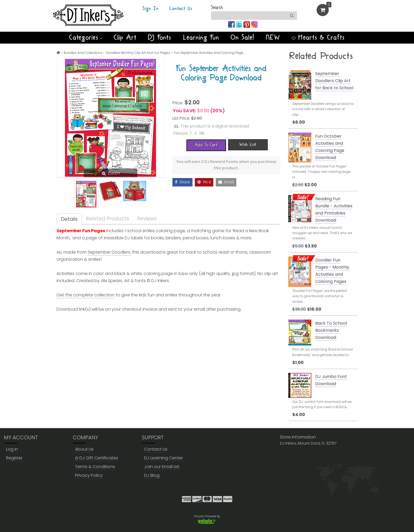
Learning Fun (201, 38)
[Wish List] (248, 144)
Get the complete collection (86, 295)
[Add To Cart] (206, 145)
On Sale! (243, 38)
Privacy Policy (89, 475)
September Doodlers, (109, 252)
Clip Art (125, 38)
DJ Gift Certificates (97, 458)
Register (14, 458)
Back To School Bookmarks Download (331, 330)
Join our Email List (162, 467)
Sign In (151, 9)
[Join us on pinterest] (247, 24)
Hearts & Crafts (318, 38)
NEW (273, 38)
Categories (86, 38)
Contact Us (181, 9)
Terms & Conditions (95, 467)
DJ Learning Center (164, 458)
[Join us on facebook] (232, 24)
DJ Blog (152, 475)
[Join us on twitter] (240, 24)
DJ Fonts (160, 38)
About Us (84, 449)
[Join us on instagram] (254, 24)
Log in (12, 449)
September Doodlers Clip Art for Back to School (334, 81)
